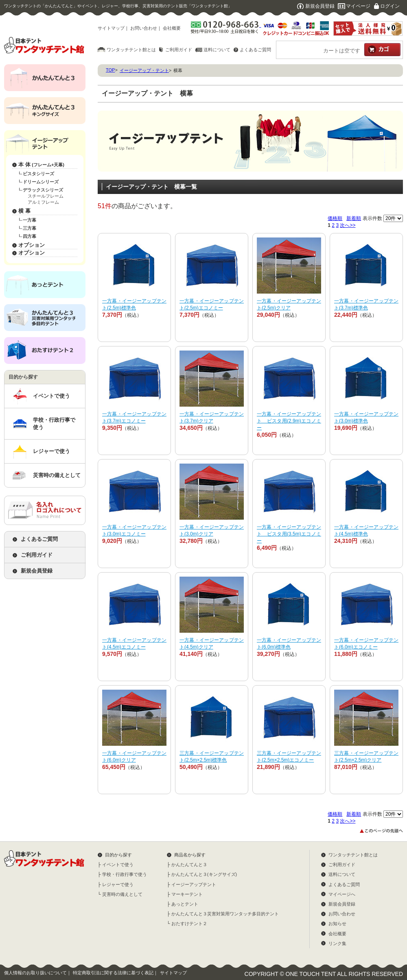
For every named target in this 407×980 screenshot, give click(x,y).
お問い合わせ (144, 28)
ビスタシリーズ (38, 174)
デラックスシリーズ (43, 190)
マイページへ (342, 894)
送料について (217, 50)
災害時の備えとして (57, 475)
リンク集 (337, 943)
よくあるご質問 (255, 50)
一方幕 (30, 220)
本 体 (41, 164)
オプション (32, 245)
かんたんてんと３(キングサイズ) (204, 874)
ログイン (390, 6)
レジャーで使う (51, 451)
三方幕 (30, 228)
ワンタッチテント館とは (131, 50)
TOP (110, 70)
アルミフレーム (43, 202)
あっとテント (185, 904)
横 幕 (24, 211)
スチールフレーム (46, 196)
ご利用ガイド (179, 50)
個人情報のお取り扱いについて (35, 973)
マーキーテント (187, 894)
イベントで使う (51, 396)
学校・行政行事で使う (54, 424)
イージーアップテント (194, 884)
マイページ (358, 6)
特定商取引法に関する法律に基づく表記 (113, 973)
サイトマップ (111, 28)
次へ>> (348, 225)
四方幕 (30, 236)
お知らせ (337, 923)
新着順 (354, 218)
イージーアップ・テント (144, 70)
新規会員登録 (320, 6)
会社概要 (172, 28)
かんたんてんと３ (189, 865)
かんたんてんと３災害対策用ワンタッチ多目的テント (225, 914)
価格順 (335, 218)
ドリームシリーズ (41, 182)
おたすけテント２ (189, 923)
